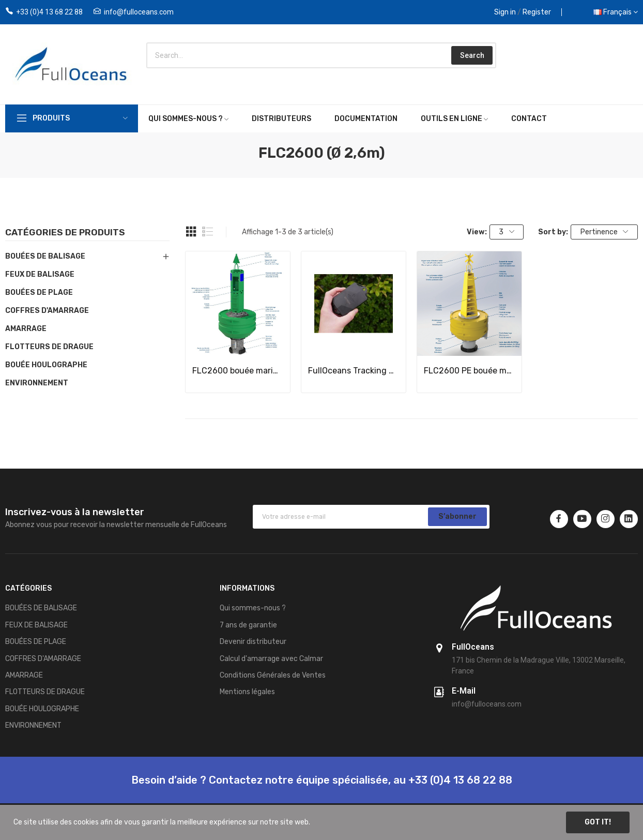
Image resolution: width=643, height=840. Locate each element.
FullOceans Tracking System (354, 371)
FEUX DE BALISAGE (40, 274)
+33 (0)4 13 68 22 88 (49, 12)
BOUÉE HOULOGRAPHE (46, 365)
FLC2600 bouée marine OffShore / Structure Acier (238, 371)
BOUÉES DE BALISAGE (45, 256)
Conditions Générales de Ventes (273, 675)
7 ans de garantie (248, 625)
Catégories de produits (65, 233)
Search (472, 55)
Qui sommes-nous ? (253, 608)
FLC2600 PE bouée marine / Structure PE (469, 371)
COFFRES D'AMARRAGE (47, 311)
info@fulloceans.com (139, 12)
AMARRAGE (26, 329)
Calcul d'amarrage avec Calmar (271, 659)
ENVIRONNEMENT (37, 383)
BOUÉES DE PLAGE (39, 292)
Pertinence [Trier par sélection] (604, 232)
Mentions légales (247, 692)
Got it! (598, 822)
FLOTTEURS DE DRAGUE (49, 347)
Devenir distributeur (253, 642)
